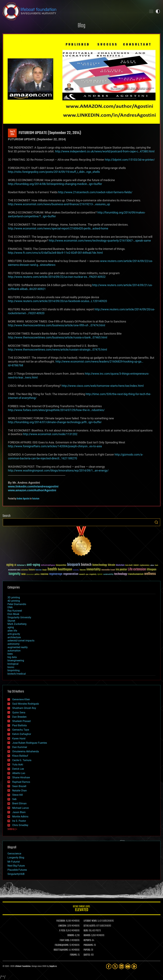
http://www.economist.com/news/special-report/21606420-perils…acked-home (58, 228)
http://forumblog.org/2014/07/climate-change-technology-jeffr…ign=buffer (55, 422)
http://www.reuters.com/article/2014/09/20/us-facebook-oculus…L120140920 (57, 301)
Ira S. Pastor (19, 821)
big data (12, 657)
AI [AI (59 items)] (15, 565)
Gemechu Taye (21, 730)
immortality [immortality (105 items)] (94, 569)
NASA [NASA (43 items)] (23, 574)
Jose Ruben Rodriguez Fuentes (30, 743)
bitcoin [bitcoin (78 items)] (112, 565)
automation (14, 651)
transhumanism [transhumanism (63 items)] (136, 574)
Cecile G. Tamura (22, 760)
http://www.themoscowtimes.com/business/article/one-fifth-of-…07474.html (57, 325)
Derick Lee (18, 769)
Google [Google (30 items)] (45, 570)
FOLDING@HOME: (62, 945)
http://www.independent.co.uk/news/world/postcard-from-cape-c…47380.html (105, 151)
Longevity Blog (16, 858)
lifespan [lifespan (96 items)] (152, 570)
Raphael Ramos (21, 782)
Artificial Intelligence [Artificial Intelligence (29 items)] (48, 565)
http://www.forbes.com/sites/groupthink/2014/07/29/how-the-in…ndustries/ (56, 410)
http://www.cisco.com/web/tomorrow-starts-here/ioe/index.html (103, 386)
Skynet (11, 621)
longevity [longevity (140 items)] (15, 574)
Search (156, 522)
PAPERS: (87, 950)
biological (13, 664)
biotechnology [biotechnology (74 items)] (100, 565)
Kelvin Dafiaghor (22, 734)
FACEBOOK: (61, 921)
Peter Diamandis (17, 604)
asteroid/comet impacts (21, 641)
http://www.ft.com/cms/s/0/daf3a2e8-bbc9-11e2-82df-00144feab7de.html (55, 253)
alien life (12, 631)
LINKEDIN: (62, 926)
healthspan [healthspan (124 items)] (65, 570)
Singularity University (19, 617)
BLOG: (86, 931)
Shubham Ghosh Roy (24, 708)
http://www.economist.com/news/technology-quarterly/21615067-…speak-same (100, 241)
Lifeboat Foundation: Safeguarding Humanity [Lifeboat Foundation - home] (74, 11)
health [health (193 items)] (52, 569)
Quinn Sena (19, 713)
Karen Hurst (19, 739)
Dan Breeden (19, 717)
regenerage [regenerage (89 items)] (56, 574)
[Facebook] (109, 966)
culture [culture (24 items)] (152, 565)
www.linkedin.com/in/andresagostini (33, 486)
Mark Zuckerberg (17, 624)
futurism (36, 499)
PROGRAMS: (88, 945)
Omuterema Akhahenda (26, 751)
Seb (14, 799)
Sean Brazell (19, 786)
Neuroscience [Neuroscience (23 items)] (30, 575)
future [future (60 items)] (32, 570)
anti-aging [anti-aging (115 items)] (33, 565)
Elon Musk (13, 614)
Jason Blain (19, 812)
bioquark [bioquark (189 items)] (74, 565)
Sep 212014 (12, 133)
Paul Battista (19, 725)
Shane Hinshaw (21, 777)
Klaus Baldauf (20, 756)
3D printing (14, 597)
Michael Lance (20, 808)
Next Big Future (16, 866)
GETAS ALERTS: (90, 926)
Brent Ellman (19, 803)
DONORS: (71, 935)
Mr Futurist (14, 862)
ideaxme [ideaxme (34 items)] (83, 570)
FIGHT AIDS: (65, 940)
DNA (10, 607)
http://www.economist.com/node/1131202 (50, 434)
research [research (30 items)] (82, 574)
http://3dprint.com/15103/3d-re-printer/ (130, 160)
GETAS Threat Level (81, 909)
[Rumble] (134, 966)
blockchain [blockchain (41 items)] (120, 565)
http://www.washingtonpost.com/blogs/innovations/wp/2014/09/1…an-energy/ (58, 470)
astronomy (14, 644)
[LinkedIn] (121, 966)
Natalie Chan (19, 791)
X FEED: (62, 931)
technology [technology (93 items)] (121, 574)
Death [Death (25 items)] (156, 565)
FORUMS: (74, 955)
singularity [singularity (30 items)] (93, 574)
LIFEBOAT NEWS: (90, 921)
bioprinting (14, 670)
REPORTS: (88, 940)
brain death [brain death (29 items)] (129, 565)
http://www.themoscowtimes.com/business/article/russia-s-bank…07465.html (58, 337)
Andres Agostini (23, 499)
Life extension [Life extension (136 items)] (137, 569)
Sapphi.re (53, 966)
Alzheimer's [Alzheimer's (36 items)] (21, 565)
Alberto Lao (19, 773)
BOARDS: (87, 935)
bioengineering (16, 660)
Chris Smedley (20, 825)
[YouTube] (128, 966)
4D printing (14, 601)
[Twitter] (115, 966)
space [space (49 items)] (100, 574)
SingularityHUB (16, 874)
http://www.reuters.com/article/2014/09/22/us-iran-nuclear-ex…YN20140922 (57, 277)
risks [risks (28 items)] (87, 574)
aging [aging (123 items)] (10, 565)
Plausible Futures (17, 870)
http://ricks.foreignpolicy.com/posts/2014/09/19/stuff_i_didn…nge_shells (54, 172)
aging (11, 627)
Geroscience (14, 854)
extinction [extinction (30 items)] (25, 570)
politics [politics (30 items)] (37, 574)
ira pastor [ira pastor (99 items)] (121, 570)
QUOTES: (87, 955)
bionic (11, 667)
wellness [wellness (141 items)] (150, 574)
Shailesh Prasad (21, 721)
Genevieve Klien (21, 699)
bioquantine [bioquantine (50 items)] (61, 565)
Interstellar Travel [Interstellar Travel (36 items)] (108, 570)
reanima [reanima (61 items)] (44, 574)
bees (10, 654)
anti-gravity (14, 634)
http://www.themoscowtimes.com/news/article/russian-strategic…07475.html (57, 350)
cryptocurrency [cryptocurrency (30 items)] (145, 565)
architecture (14, 637)
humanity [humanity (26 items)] (76, 570)
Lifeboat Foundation (23, 966)
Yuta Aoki (18, 765)
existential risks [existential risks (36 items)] (14, 570)
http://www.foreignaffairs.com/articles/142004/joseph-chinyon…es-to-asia (55, 446)
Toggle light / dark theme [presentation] (158, 11)
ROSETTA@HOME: (61, 950)
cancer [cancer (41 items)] (136, 565)
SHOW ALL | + (12, 829)
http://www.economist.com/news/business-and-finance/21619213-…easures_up (59, 204)
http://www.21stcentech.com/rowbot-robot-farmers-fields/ (95, 192)
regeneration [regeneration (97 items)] (71, 574)
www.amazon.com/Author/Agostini (32, 490)
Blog (81, 26)
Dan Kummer (20, 747)
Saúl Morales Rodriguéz (26, 704)
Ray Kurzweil (15, 611)
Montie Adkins (20, 817)
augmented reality (18, 647)
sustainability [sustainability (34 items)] (108, 575)
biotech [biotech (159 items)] (86, 565)
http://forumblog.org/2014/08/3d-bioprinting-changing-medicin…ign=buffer (55, 184)
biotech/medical (17, 674)
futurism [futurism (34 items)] (39, 570)
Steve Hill (18, 795)
